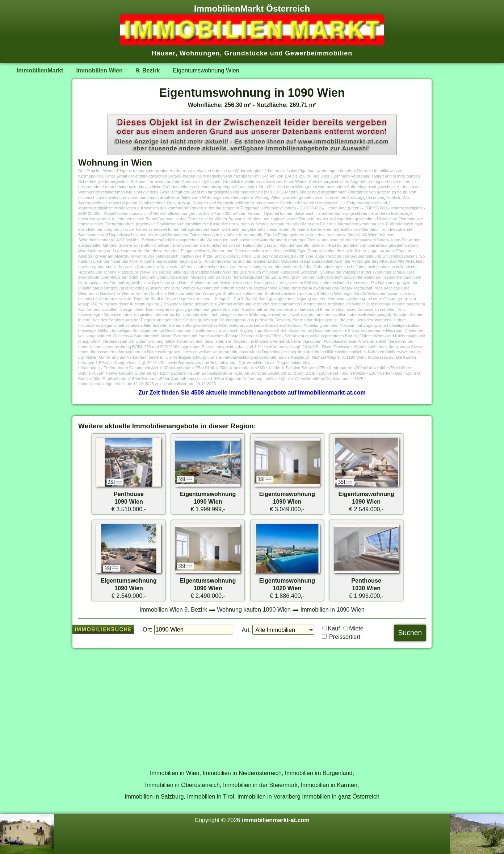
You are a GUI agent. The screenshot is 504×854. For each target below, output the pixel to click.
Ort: (148, 629)
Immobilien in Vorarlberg (269, 796)
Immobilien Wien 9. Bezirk (173, 609)
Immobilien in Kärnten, (330, 785)
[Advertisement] (252, 705)
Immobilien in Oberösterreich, (183, 785)
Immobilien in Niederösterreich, (243, 773)
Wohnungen (200, 53)
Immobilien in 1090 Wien (333, 609)
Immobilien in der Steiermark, (261, 785)
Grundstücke (246, 53)
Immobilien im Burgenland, (320, 773)
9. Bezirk (148, 70)
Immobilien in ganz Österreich (341, 796)
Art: (246, 630)
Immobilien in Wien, (175, 773)
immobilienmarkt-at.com (276, 820)
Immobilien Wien (100, 70)
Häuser (163, 53)
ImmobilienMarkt (40, 70)
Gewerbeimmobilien (319, 53)
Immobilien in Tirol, (211, 796)
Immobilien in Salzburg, (155, 796)
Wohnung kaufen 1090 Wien (254, 609)
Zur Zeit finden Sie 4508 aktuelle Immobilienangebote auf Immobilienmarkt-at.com (252, 392)
